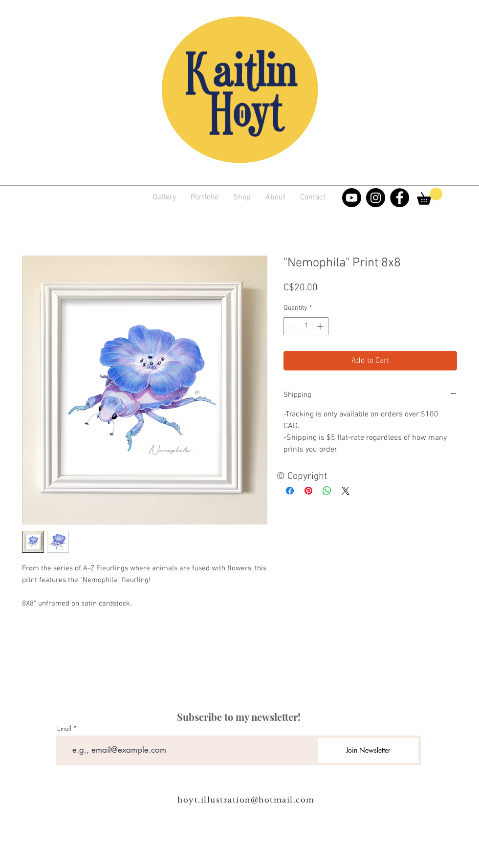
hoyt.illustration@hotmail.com (246, 800)
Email (64, 728)
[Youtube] (352, 198)
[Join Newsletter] (368, 750)
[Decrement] (291, 326)
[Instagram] (376, 198)
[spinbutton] (306, 326)
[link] (430, 196)
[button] (205, 198)
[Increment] (321, 326)
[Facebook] (400, 198)
